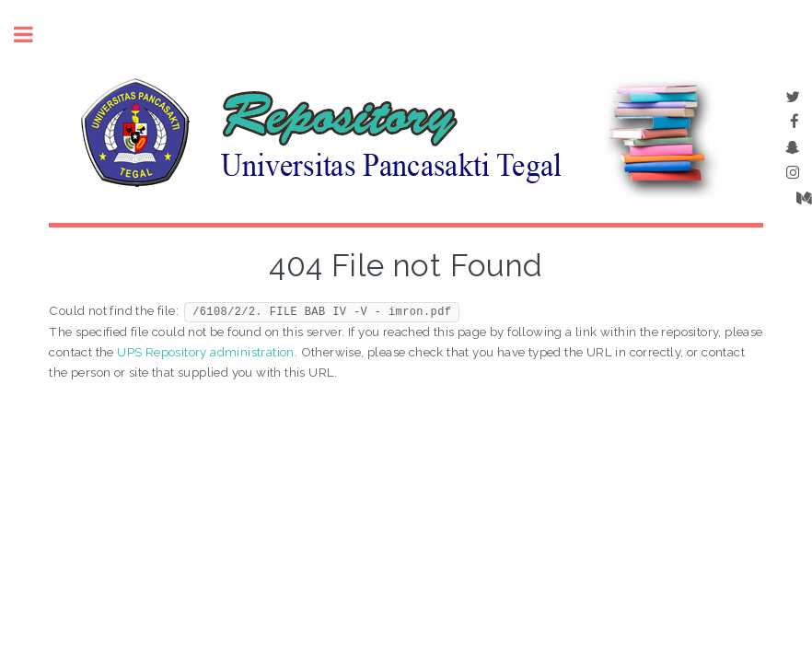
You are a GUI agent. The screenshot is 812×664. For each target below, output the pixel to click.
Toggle (33, 35)
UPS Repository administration (206, 352)
